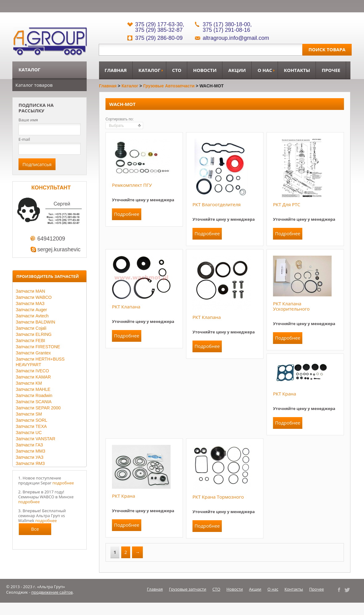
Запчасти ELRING (34, 334)
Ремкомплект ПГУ (132, 185)
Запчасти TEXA (31, 426)
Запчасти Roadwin (34, 395)
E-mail (24, 139)
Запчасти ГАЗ (29, 445)
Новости (205, 70)
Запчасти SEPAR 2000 (38, 408)
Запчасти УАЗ (30, 457)
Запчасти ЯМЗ (30, 463)
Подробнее (126, 214)
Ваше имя (28, 120)
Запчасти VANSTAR (35, 439)
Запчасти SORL (31, 420)
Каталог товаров (34, 85)
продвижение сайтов (52, 592)
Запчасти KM (29, 383)
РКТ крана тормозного (218, 497)
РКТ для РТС (287, 204)
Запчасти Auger (31, 310)
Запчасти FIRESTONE (38, 347)
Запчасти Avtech (32, 316)
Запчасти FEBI (30, 341)
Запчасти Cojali (31, 328)
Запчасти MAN (30, 291)
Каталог (149, 70)
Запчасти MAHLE (33, 389)
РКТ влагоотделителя (217, 204)
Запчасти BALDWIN (35, 322)
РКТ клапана (126, 307)
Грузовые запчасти (188, 589)
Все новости (35, 530)
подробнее (63, 483)
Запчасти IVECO (32, 371)
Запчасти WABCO (34, 297)
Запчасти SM (29, 414)
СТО (177, 70)
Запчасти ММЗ (31, 451)
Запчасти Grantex (33, 353)
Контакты (297, 70)
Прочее (331, 70)
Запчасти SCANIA (34, 402)
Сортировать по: (120, 119)
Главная (116, 70)
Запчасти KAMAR (33, 377)
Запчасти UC (29, 433)
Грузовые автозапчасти (169, 86)
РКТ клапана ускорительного (291, 306)
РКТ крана (285, 394)
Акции (237, 70)
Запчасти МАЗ (30, 303)
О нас (265, 70)
